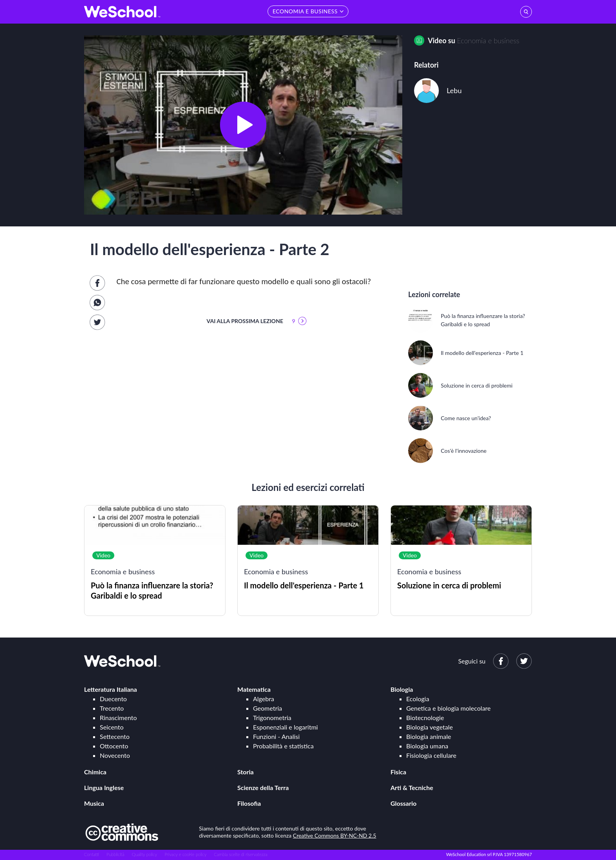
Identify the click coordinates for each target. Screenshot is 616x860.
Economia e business (488, 40)
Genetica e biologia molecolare (448, 708)
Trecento (112, 708)
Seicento (112, 727)
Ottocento (114, 746)
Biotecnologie (425, 718)
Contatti (92, 854)
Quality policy (144, 854)
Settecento (115, 736)
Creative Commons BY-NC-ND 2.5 (335, 835)
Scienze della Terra (263, 787)
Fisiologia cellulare (431, 755)
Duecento (113, 699)
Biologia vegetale (430, 727)
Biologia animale (429, 736)
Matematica (254, 689)
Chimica (95, 772)
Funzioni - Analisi (276, 736)
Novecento (115, 755)
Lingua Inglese (104, 787)
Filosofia (249, 803)
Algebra (264, 699)
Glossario (403, 803)
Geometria (268, 708)
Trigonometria (272, 718)
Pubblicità (115, 854)
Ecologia (418, 699)
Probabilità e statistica (283, 746)
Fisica (398, 772)
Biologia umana (427, 746)
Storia (246, 772)
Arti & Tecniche (412, 787)
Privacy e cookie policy (186, 854)
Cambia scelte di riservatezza (240, 854)
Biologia (402, 689)
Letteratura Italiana (111, 689)
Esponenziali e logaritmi (285, 727)
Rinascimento (118, 718)
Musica (94, 803)
